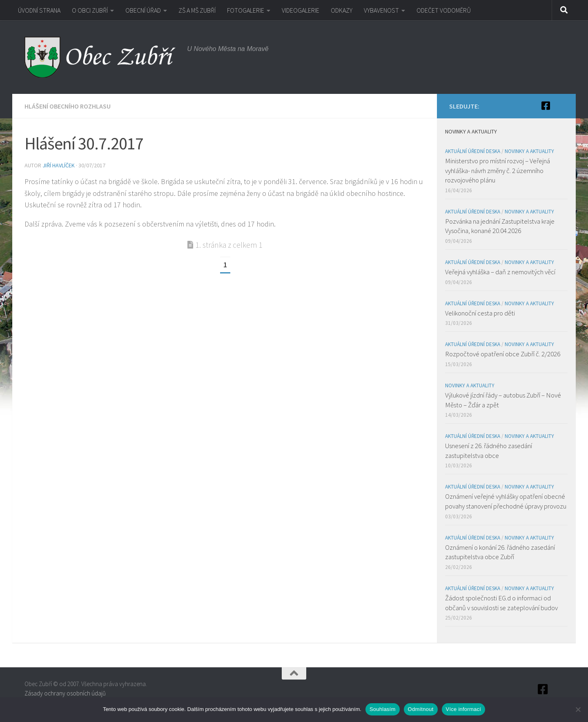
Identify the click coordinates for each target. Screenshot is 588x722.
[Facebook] (546, 106)
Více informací (464, 709)
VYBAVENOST (381, 10)
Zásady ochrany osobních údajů (65, 693)
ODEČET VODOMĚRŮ (444, 10)
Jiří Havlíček (59, 165)
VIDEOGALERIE (301, 10)
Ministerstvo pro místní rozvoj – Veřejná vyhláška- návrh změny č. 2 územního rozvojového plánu (498, 170)
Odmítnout (421, 709)
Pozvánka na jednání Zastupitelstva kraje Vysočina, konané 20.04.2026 (500, 226)
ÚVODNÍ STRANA (39, 10)
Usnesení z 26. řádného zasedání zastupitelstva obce (489, 451)
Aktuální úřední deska (473, 151)
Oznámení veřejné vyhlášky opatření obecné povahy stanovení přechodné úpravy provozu (506, 501)
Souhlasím (383, 709)
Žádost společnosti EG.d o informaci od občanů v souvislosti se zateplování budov (501, 603)
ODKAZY (342, 10)
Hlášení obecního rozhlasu (68, 106)
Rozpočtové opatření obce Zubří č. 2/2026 (503, 354)
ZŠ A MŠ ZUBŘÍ (197, 10)
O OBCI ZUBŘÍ (90, 10)
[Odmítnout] (578, 709)
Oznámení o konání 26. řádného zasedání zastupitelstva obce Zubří (500, 552)
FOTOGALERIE (246, 10)
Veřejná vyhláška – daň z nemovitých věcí (500, 272)
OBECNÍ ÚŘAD (143, 10)
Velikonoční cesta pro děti (480, 313)
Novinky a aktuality (529, 151)
